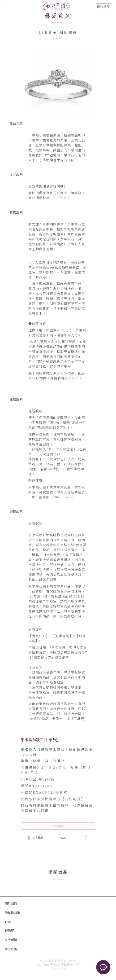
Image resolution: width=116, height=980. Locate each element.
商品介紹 (16, 123)
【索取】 (64, 198)
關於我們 (11, 903)
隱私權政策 (12, 912)
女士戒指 (11, 949)
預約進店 (103, 6)
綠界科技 (72, 378)
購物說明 (16, 212)
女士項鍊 (11, 940)
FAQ (8, 921)
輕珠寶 (9, 930)
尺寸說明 (16, 174)
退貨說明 (16, 511)
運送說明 (16, 399)
